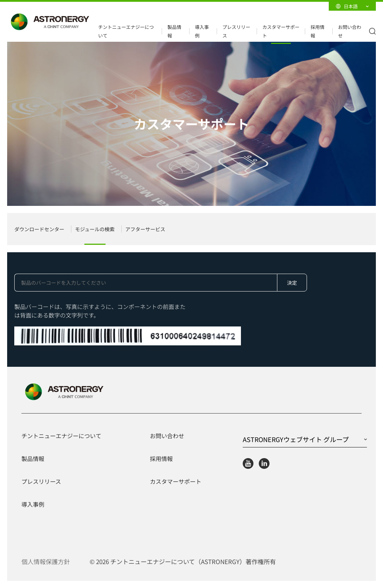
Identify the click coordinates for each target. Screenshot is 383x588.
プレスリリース (236, 31)
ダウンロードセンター (39, 229)
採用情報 (318, 31)
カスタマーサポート (281, 31)
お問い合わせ (350, 31)
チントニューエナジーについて (126, 31)
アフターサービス (145, 229)
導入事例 (202, 31)
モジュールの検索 (95, 229)
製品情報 (174, 31)
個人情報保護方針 (46, 562)
